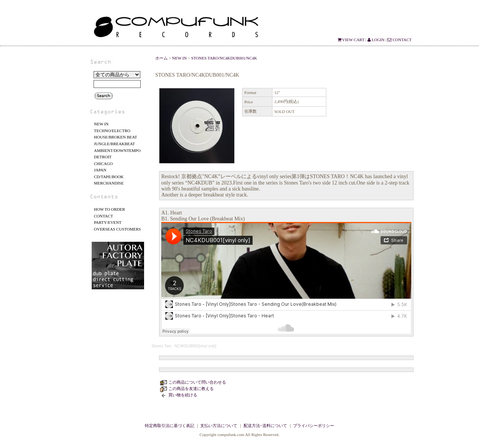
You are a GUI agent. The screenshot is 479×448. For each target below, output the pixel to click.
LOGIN (376, 40)
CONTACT (399, 40)
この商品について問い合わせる (197, 382)
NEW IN (101, 124)
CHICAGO (103, 164)
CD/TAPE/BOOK (109, 177)
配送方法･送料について (265, 426)
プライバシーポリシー (314, 426)
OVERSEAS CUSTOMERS (117, 229)
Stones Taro (161, 346)
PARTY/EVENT (108, 222)
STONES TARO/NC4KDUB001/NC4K (224, 58)
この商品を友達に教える (191, 388)
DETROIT (103, 157)
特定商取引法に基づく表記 (170, 426)
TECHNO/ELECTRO (112, 131)
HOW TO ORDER (109, 209)
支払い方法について (219, 426)
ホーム (161, 58)
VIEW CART (351, 40)
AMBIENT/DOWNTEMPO (117, 150)
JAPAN (100, 170)
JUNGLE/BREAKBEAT (114, 144)
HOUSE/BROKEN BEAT (115, 137)
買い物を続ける (183, 395)
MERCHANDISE (109, 183)
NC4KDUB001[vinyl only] (196, 346)
